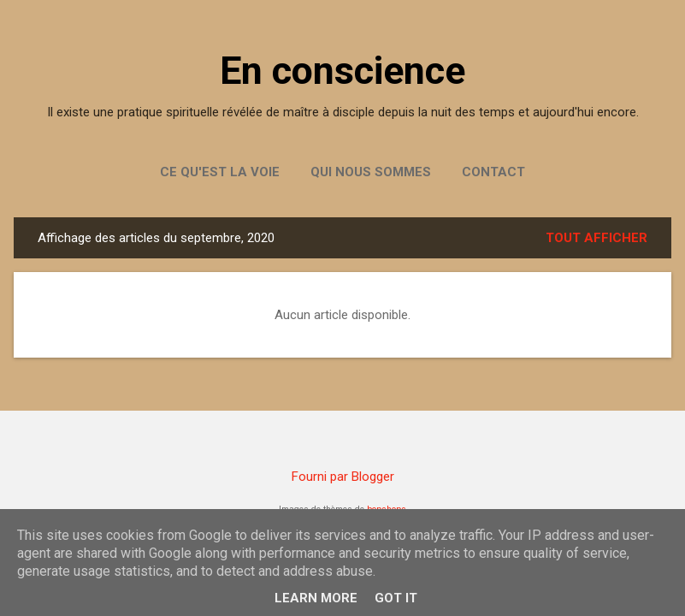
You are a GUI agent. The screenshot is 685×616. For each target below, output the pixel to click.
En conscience (342, 71)
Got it (396, 598)
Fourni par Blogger (343, 477)
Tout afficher (596, 238)
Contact (493, 172)
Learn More (316, 598)
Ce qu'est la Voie (220, 172)
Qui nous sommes (371, 172)
